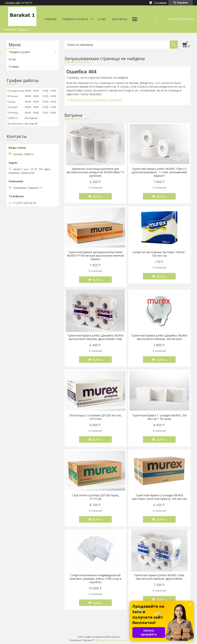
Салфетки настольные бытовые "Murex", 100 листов (159, 254)
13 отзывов (160, 3)
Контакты (119, 19)
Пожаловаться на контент (112, 640)
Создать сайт (13, 3)
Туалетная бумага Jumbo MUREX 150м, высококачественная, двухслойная (159, 577)
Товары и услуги (75, 19)
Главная (50, 19)
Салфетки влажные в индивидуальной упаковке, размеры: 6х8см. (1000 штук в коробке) (95, 579)
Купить (97, 196)
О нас (102, 19)
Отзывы (14, 67)
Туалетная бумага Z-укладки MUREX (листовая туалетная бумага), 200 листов (159, 497)
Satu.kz (116, 637)
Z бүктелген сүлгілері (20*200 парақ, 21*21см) (95, 497)
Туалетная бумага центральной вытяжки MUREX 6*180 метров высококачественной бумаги (95, 256)
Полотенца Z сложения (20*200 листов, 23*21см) (95, 417)
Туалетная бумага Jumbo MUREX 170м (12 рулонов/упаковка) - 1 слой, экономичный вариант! (159, 172)
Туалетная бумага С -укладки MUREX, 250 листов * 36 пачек (159, 417)
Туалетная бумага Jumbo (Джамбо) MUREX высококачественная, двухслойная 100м (95, 337)
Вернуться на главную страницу (96, 100)
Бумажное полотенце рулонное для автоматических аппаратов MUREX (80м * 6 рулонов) (95, 172)
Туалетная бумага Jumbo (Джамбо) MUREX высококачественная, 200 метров (159, 337)
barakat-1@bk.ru (23, 154)
